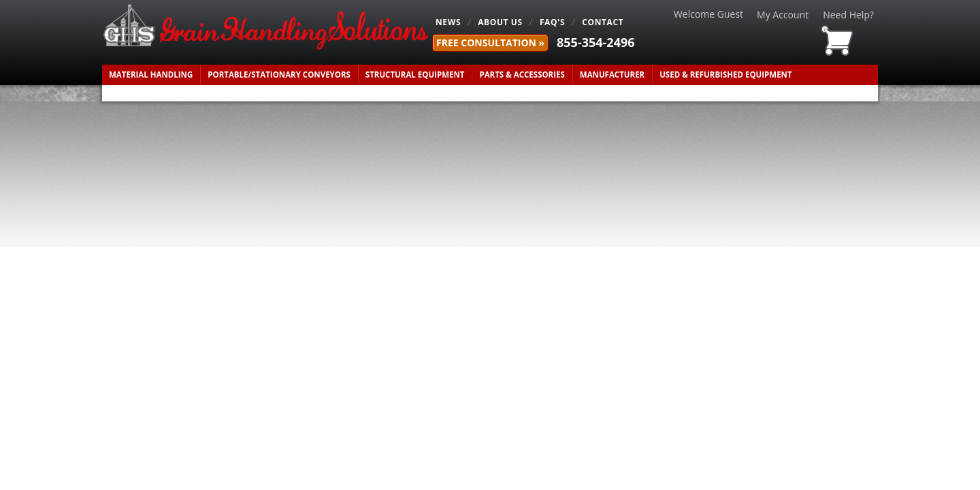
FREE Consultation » (490, 43)
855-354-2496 (596, 42)
